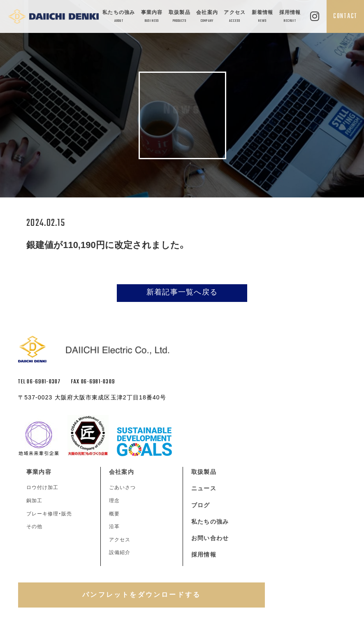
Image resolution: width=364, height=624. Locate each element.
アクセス (235, 17)
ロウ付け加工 (42, 487)
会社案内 (207, 17)
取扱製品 (180, 17)
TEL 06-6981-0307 (39, 382)
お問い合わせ (210, 538)
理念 (114, 501)
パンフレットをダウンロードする (141, 595)
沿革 (114, 527)
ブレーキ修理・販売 (49, 514)
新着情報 (263, 17)
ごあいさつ (122, 487)
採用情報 (290, 17)
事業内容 (152, 17)
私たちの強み (119, 17)
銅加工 (34, 501)
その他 (34, 527)
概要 (114, 514)
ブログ (201, 505)
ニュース (204, 488)
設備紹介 (120, 552)
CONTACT (345, 16)
